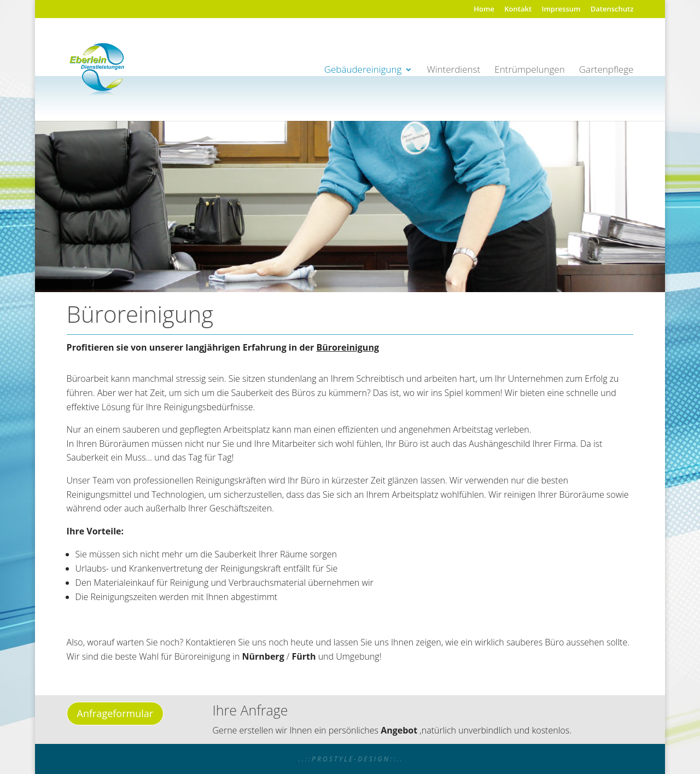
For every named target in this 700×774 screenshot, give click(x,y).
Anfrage (264, 710)
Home (484, 10)
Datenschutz (612, 10)
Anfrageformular (115, 713)
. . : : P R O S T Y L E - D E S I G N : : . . (350, 759)
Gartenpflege (606, 71)
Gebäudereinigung (363, 71)
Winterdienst (454, 71)
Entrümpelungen (529, 71)
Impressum (561, 10)
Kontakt (518, 10)
